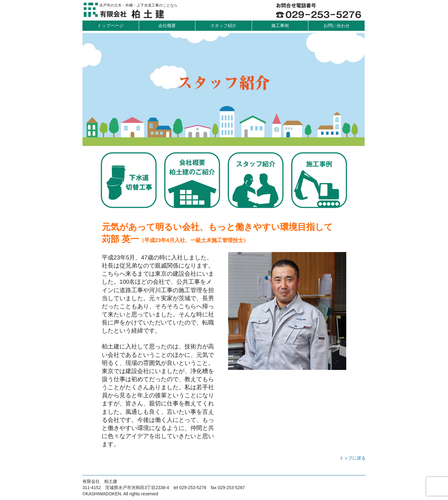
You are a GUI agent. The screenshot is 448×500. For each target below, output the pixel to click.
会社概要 (167, 26)
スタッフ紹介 (223, 26)
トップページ (110, 26)
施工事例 (280, 26)
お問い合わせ (337, 26)
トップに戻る (352, 458)
